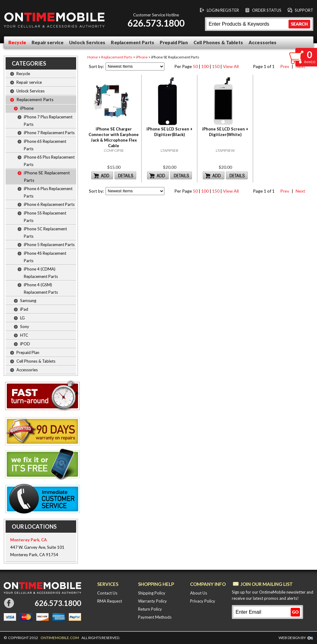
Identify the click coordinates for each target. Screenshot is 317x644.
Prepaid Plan (174, 42)
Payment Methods (155, 617)
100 (205, 66)
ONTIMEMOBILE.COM (60, 638)
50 (195, 66)
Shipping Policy (152, 593)
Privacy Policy (203, 601)
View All (231, 66)
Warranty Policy (152, 601)
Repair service (48, 42)
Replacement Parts (132, 42)
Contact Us (107, 593)
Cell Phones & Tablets (218, 42)
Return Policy (150, 609)
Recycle (17, 42)
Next (300, 191)
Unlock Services (87, 42)
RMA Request (110, 601)
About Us (199, 593)
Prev (284, 66)
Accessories (263, 42)
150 (216, 66)
